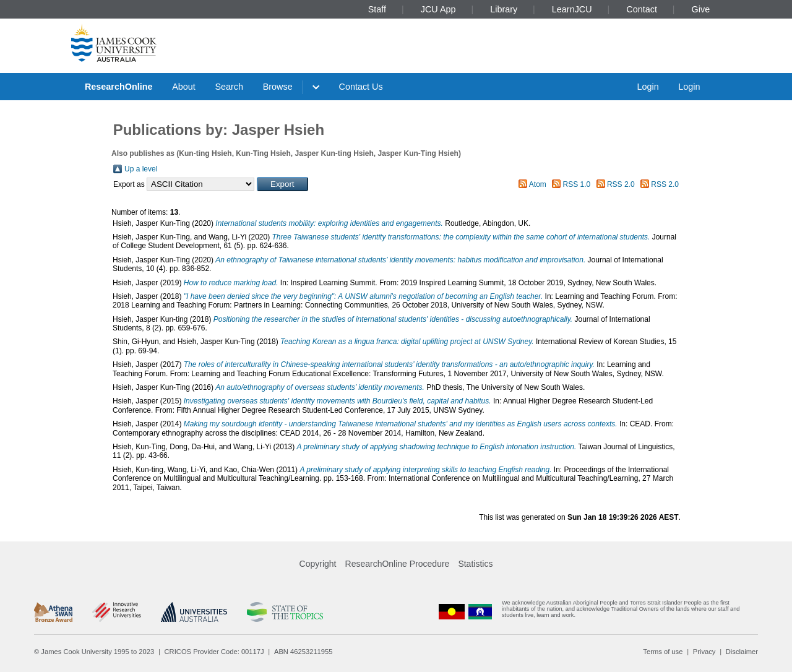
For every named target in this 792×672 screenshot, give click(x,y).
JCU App (438, 9)
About (184, 87)
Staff (377, 9)
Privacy (704, 652)
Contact (642, 9)
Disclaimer (742, 652)
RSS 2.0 (621, 184)
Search (229, 87)
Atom (538, 184)
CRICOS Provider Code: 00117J (214, 652)
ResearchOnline (119, 87)
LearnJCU (572, 9)
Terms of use (663, 652)
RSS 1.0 (577, 184)
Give (701, 9)
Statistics (475, 564)
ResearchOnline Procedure (398, 564)
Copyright (318, 564)
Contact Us (361, 87)
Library (504, 9)
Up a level (141, 169)
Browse (278, 87)
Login (648, 87)
